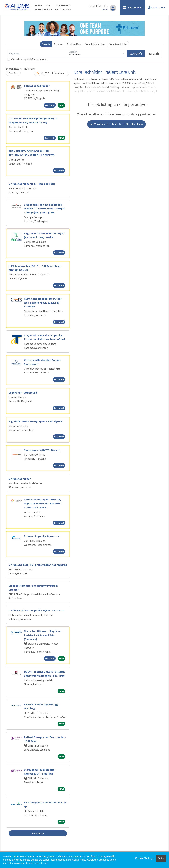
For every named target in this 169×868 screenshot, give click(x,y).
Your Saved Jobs (118, 44)
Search (46, 44)
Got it (161, 858)
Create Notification (56, 73)
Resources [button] (62, 9)
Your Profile (44, 9)
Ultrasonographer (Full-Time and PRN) (32, 184)
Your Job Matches (95, 44)
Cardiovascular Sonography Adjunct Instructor (36, 610)
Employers (156, 8)
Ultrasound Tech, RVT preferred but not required (38, 565)
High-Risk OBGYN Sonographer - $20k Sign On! (36, 421)
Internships (63, 5)
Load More (38, 833)
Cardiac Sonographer (37, 86)
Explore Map (74, 44)
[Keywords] (37, 54)
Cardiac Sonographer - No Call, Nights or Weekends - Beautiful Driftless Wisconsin (43, 503)
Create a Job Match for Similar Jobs (117, 124)
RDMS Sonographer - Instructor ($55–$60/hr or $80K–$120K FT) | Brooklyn (43, 303)
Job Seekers (133, 8)
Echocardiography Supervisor (42, 536)
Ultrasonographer (20, 479)
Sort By (12, 73)
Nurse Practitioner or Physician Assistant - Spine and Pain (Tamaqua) (43, 635)
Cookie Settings (144, 858)
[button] (153, 54)
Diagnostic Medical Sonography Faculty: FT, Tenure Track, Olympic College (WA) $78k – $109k (44, 209)
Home (39, 5)
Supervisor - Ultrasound (23, 393)
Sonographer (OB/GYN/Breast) (42, 450)
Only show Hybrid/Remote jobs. (29, 59)
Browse (58, 44)
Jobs (48, 5)
